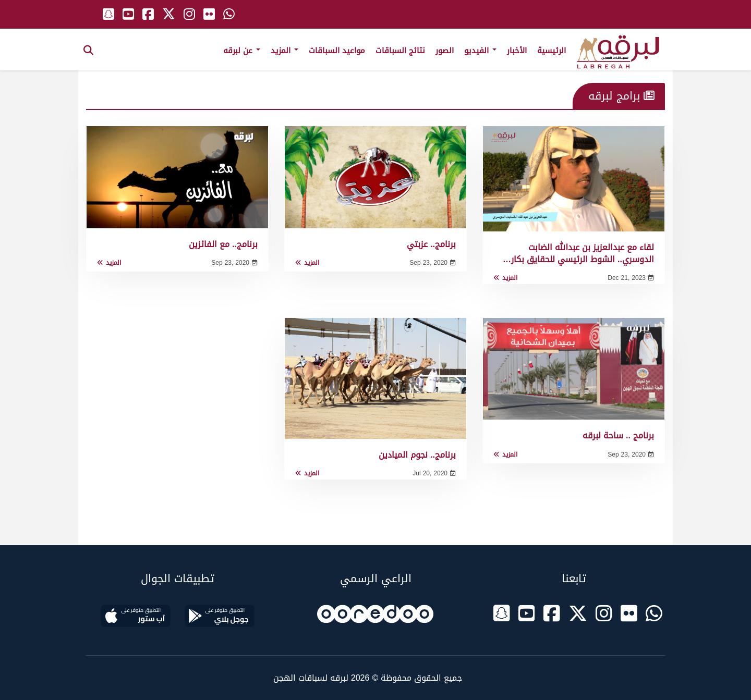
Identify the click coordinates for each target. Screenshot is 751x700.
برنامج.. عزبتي (431, 244)
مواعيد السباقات (337, 51)
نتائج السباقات (400, 51)
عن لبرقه (242, 51)
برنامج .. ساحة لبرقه (618, 435)
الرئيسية (552, 51)
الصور (445, 51)
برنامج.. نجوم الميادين (417, 455)
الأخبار (517, 51)
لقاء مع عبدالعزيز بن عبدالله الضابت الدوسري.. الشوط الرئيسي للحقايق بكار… (578, 253)
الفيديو (480, 51)
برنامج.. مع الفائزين (223, 244)
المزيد (284, 51)
